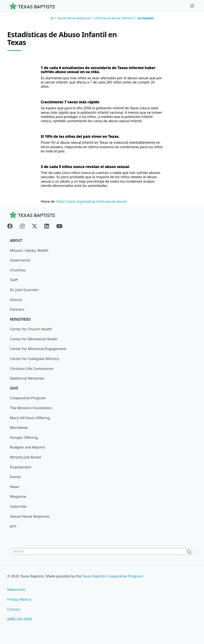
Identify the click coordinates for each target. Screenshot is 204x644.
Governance (20, 264)
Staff (14, 284)
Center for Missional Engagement (38, 353)
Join (13, 531)
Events (15, 481)
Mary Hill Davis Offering (30, 422)
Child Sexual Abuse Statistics (114, 18)
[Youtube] (59, 229)
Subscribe (18, 511)
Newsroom (16, 594)
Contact (14, 614)
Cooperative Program (28, 402)
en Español (146, 18)
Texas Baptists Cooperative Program (113, 581)
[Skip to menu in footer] (192, 6)
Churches (18, 274)
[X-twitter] (35, 229)
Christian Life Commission (32, 373)
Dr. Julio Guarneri (24, 293)
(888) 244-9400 (20, 624)
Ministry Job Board (26, 461)
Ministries (20, 323)
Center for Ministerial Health (34, 343)
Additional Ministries (27, 382)
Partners (17, 313)
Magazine (18, 501)
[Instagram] (22, 229)
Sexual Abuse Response (74, 18)
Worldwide (19, 432)
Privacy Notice (19, 604)
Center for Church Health (31, 333)
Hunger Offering (24, 442)
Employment (21, 471)
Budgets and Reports (28, 452)
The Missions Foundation (31, 412)
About (16, 244)
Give (14, 392)
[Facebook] (12, 229)
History (16, 303)
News (15, 491)
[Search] (190, 556)
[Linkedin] (47, 229)
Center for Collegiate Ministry (35, 363)
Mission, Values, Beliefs (29, 254)
